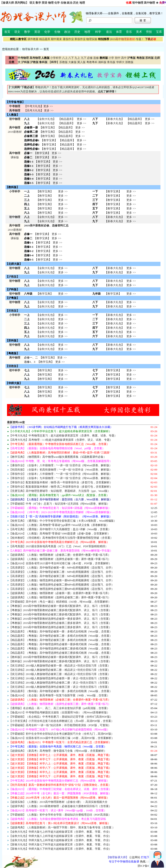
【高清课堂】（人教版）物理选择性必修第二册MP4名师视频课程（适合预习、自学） (62, 585)
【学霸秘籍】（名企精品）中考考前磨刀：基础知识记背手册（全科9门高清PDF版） (61, 717)
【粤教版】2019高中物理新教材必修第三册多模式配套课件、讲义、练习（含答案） (60, 614)
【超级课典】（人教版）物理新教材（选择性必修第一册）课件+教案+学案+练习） (60, 559)
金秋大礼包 (46, 119)
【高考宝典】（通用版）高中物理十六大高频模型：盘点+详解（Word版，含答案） (60, 529)
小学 (111, 58)
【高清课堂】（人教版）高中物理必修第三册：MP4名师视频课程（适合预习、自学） (62, 576)
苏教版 (64, 62)
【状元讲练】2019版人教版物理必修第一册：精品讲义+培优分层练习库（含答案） (60, 666)
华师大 (120, 62)
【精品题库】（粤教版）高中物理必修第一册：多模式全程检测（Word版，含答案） (61, 631)
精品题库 (45, 39)
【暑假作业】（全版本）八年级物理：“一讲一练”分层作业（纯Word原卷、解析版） (61, 465)
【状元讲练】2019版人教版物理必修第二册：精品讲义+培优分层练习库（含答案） (60, 670)
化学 (57, 3)
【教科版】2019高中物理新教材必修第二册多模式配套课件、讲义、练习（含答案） (60, 661)
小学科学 (56, 58)
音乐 (129, 32)
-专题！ (127, 39)
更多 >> (48, 106)
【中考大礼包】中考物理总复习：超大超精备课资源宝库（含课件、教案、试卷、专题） (63, 435)
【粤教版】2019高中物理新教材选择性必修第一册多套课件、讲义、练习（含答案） (60, 619)
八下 (71, 58)
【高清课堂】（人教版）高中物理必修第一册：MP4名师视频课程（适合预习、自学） (62, 568)
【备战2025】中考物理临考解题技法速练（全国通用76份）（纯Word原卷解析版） (59, 712)
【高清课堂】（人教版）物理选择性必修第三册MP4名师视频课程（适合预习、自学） (62, 589)
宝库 (159, 32)
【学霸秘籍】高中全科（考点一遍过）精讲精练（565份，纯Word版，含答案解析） (60, 602)
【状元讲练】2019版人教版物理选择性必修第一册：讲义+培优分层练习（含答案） (60, 678)
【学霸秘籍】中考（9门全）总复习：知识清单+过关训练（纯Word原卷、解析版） (59, 504)
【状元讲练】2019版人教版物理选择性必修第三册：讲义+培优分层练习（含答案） (60, 687)
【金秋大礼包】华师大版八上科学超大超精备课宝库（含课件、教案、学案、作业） (60, 836)
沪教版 (12, 277)
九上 (77, 58)
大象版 (72, 62)
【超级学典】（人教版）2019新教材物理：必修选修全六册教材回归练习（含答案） (60, 806)
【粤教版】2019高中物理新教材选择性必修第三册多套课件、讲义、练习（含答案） (60, 627)
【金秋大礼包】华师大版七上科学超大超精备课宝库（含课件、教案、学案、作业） (60, 832)
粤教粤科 (92, 62)
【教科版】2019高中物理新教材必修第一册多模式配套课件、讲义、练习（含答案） (60, 657)
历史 (76, 3)
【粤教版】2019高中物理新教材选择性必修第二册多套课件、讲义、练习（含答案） (60, 623)
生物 (63, 3)
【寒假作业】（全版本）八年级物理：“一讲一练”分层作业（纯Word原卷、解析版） (61, 474)
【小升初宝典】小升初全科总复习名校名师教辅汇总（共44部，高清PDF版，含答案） (62, 721)
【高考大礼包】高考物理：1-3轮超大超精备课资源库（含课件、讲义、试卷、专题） (61, 440)
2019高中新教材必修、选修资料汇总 (46, 225)
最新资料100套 (16, 422)
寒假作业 (80, 39)
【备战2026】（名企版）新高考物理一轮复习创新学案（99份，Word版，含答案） (59, 695)
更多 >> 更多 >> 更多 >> (63, 375)
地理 (82, 3)
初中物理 (138, 3)
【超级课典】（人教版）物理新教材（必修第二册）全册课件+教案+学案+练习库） (60, 555)
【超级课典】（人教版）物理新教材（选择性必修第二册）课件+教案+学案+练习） (60, 597)
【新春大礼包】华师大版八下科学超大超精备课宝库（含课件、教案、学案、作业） (60, 849)
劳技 (149, 32)
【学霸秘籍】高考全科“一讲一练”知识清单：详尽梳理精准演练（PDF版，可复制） (60, 725)
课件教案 (33, 39)
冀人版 (81, 62)
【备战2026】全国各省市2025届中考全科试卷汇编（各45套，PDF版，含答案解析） (60, 563)
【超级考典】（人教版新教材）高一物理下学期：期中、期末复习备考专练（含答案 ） (62, 827)
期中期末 (56, 39)
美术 (139, 32)
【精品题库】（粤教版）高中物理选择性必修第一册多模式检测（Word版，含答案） (61, 644)
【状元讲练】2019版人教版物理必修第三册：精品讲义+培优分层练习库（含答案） (60, 674)
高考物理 (15, 110)
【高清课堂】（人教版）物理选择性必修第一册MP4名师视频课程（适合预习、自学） (62, 580)
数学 (38, 3)
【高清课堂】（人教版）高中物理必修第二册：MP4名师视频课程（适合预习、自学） (62, 572)
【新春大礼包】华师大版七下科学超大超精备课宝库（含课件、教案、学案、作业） (60, 844)
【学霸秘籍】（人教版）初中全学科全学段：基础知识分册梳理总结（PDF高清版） (60, 815)
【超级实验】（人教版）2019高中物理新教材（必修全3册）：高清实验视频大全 (58, 802)
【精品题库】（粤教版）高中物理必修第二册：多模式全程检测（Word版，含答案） (61, 636)
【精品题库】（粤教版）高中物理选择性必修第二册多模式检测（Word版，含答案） (61, 648)
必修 (90, 58)
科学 (98, 32)
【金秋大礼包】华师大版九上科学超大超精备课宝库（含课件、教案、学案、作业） (60, 840)
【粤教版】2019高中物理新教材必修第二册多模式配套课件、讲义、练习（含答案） (60, 610)
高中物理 (149, 3)
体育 (119, 32)
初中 (118, 58)
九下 (84, 58)
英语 (44, 3)
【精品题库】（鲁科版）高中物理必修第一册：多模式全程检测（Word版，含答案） (61, 691)
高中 (124, 58)
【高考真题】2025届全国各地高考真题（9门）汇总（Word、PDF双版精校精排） (59, 546)
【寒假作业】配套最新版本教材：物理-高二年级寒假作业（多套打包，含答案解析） (61, 487)
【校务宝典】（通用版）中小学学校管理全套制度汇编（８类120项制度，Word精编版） (63, 521)
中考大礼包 (34, 106)
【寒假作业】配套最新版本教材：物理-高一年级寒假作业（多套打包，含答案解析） (61, 482)
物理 (51, 3)
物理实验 (92, 39)
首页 (7, 32)
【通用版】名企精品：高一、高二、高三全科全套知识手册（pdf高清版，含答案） (59, 708)
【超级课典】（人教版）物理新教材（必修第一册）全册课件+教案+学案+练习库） (60, 593)
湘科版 (102, 62)
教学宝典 (48, 127)
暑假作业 (68, 39)
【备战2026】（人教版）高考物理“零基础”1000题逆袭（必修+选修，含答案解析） (60, 533)
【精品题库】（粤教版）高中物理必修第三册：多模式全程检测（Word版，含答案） (61, 640)
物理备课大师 (30, 49)
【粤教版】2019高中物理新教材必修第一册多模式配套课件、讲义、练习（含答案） (60, 606)
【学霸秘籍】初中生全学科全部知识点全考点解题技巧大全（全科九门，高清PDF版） (62, 734)
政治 (70, 3)
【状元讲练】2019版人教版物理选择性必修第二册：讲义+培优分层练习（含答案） (60, 683)
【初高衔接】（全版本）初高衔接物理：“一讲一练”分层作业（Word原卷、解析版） (61, 470)
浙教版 (129, 62)
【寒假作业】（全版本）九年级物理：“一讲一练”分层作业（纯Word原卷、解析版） (61, 478)
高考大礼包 (34, 110)
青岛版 (111, 62)
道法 (109, 32)
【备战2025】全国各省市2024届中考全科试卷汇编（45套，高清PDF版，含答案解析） (62, 738)
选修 (96, 58)
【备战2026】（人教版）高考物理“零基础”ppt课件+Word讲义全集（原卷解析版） (59, 525)
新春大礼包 (114, 119)
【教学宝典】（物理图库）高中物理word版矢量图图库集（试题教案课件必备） (58, 457)
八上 (65, 58)
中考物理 (15, 106)
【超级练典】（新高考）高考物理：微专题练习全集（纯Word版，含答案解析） (58, 751)
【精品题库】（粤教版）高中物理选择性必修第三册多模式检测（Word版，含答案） (61, 653)
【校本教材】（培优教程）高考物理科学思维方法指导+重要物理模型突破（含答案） (61, 538)
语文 (32, 3)
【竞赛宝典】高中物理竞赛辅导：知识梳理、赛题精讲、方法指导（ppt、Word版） (60, 491)
